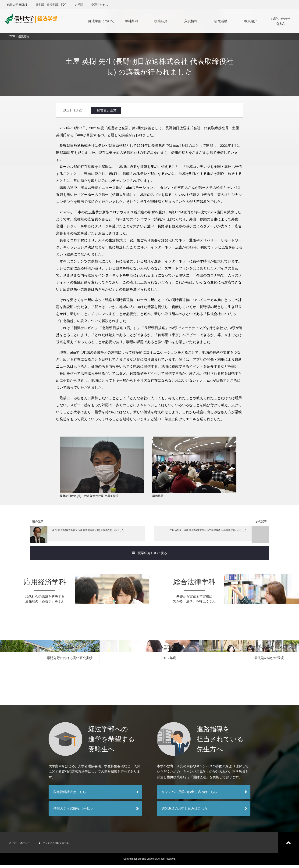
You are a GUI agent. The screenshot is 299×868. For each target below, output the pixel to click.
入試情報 (191, 21)
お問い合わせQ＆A (281, 21)
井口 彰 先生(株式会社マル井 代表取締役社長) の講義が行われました (85, 536)
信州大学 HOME (17, 5)
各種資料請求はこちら (70, 795)
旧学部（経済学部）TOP (51, 5)
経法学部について (101, 21)
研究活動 (221, 21)
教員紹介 (251, 21)
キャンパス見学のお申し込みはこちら (189, 795)
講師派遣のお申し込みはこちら (185, 812)
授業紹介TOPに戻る (150, 556)
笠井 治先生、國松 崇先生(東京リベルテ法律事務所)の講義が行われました (215, 536)
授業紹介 (161, 21)
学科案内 (131, 21)
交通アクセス (100, 5)
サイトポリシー (23, 846)
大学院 (79, 5)
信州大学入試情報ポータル (73, 812)
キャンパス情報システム (66, 846)
